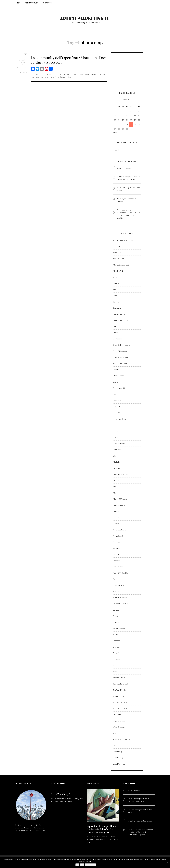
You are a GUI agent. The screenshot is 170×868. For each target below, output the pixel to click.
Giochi (115, 394)
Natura (116, 517)
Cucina (116, 333)
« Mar (115, 132)
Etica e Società (119, 376)
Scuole (116, 616)
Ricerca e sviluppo (120, 585)
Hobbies (116, 413)
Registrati (135, 33)
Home (19, 3)
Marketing (117, 462)
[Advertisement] (124, 61)
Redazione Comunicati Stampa (23, 62)
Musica (116, 511)
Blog (115, 289)
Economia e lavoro (121, 363)
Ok (77, 865)
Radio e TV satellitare (121, 573)
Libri (115, 456)
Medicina (117, 468)
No (82, 865)
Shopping (117, 641)
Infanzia (116, 425)
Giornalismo (118, 400)
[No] (167, 862)
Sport (115, 665)
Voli (114, 733)
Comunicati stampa (121, 314)
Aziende (116, 283)
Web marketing (119, 764)
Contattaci (47, 3)
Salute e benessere (121, 598)
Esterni (116, 370)
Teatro (116, 671)
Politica (116, 554)
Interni (116, 437)
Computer (117, 308)
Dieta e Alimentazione (122, 345)
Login (119, 33)
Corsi (115, 326)
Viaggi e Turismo (119, 721)
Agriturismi (117, 246)
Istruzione (117, 450)
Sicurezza (117, 647)
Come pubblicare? (99, 33)
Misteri (116, 480)
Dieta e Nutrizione (120, 351)
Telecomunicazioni (120, 678)
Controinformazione (121, 320)
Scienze (116, 610)
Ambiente (117, 252)
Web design (118, 752)
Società (116, 653)
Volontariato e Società (122, 739)
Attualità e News (120, 271)
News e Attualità (120, 530)
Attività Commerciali (121, 265)
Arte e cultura (119, 259)
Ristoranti (117, 591)
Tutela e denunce (120, 702)
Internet (24, 72)
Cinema (116, 302)
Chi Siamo (75, 33)
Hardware (117, 406)
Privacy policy (90, 865)
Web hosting (118, 758)
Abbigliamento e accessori (123, 240)
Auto (115, 277)
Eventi (116, 382)
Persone (116, 548)
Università (117, 715)
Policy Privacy (31, 3)
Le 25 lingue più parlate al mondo (140, 821)
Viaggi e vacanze (119, 727)
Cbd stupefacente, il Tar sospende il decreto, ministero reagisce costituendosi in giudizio (141, 832)
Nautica (116, 524)
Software (117, 659)
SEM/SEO (117, 622)
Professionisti (118, 567)
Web (115, 745)
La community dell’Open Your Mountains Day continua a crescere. (68, 60)
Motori (116, 493)
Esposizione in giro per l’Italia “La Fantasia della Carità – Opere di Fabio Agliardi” (102, 830)
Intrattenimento (119, 443)
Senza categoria (119, 628)
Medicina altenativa (121, 474)
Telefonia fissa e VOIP (122, 684)
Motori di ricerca (120, 499)
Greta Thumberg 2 (124, 168)
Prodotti (116, 561)
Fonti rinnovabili (119, 388)
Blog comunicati (52, 33)
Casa (115, 296)
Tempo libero (118, 696)
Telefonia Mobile (119, 690)
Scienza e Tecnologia (121, 604)
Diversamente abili (120, 357)
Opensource (118, 542)
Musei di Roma (119, 505)
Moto (115, 487)
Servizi (116, 634)
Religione (116, 579)
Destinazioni (118, 339)
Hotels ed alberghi (120, 419)
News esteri (118, 536)
